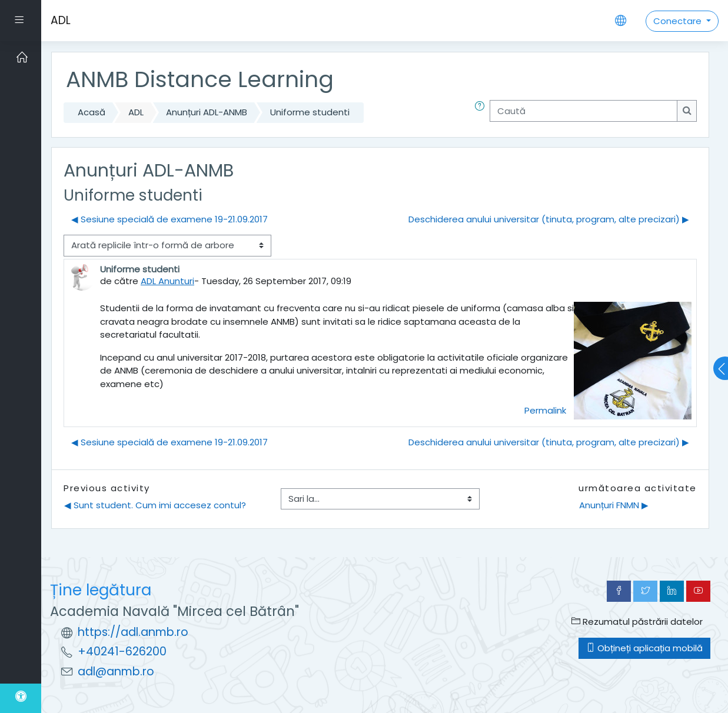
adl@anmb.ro (116, 672)
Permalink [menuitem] (545, 410)
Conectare (679, 21)
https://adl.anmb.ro (133, 632)
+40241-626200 (122, 652)
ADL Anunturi (167, 281)
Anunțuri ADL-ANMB (207, 112)
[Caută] (584, 111)
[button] (482, 113)
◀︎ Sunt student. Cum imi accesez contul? (155, 505)
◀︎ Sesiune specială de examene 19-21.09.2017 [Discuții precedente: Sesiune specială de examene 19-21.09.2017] (169, 219)
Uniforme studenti (310, 112)
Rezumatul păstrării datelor (637, 622)
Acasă (92, 112)
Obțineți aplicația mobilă (644, 648)
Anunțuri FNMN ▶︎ (614, 505)
